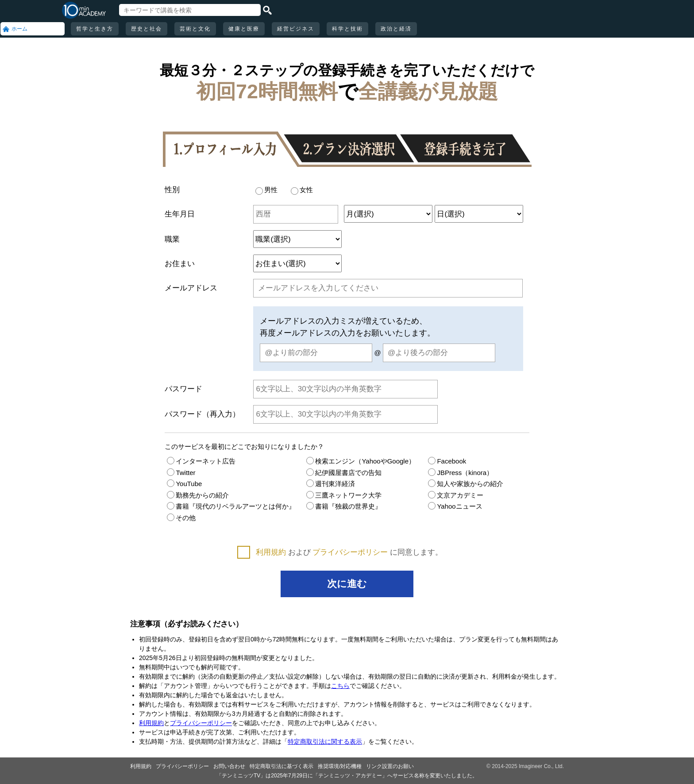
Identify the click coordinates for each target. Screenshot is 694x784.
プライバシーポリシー (350, 552)
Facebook (447, 461)
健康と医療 (244, 29)
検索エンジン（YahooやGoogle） (361, 461)
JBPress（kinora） (461, 473)
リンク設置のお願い (390, 766)
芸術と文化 (195, 29)
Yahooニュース (455, 506)
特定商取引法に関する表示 (325, 742)
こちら (340, 686)
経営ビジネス (296, 29)
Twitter (181, 473)
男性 (266, 190)
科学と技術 (347, 29)
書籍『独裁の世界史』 (344, 506)
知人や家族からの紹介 (466, 484)
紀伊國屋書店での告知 (344, 473)
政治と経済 (396, 29)
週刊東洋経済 (331, 484)
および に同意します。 (349, 552)
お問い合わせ (229, 766)
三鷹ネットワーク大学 (344, 495)
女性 (302, 190)
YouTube (184, 484)
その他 (181, 518)
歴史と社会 (147, 29)
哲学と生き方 (95, 29)
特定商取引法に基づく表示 (281, 766)
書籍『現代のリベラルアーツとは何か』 (231, 506)
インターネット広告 (201, 461)
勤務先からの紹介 (198, 495)
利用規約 (271, 552)
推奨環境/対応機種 (340, 766)
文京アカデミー (456, 495)
